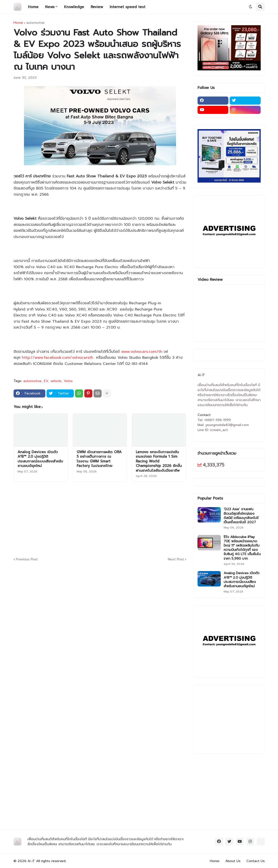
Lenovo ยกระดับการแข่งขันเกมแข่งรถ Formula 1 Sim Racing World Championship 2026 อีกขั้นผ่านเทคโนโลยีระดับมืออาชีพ (159, 461)
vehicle (56, 381)
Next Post (176, 559)
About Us (233, 861)
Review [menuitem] (97, 7)
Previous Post (27, 559)
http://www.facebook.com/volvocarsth (58, 358)
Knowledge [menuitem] (74, 7)
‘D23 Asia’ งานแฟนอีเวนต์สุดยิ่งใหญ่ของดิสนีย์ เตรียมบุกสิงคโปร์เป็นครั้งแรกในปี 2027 (241, 516)
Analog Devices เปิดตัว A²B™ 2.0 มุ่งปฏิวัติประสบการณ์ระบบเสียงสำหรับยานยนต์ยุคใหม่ (40, 459)
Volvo (68, 381)
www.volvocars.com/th (142, 352)
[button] (250, 7)
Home (18, 23)
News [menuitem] (50, 7)
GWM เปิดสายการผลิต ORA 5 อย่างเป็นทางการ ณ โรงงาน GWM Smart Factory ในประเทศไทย (99, 459)
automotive (35, 23)
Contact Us (256, 861)
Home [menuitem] (33, 7)
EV (46, 381)
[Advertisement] (129, 519)
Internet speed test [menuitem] (127, 7)
